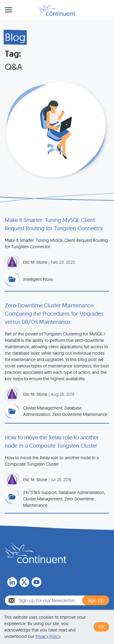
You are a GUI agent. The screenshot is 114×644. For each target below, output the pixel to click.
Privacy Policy (48, 636)
